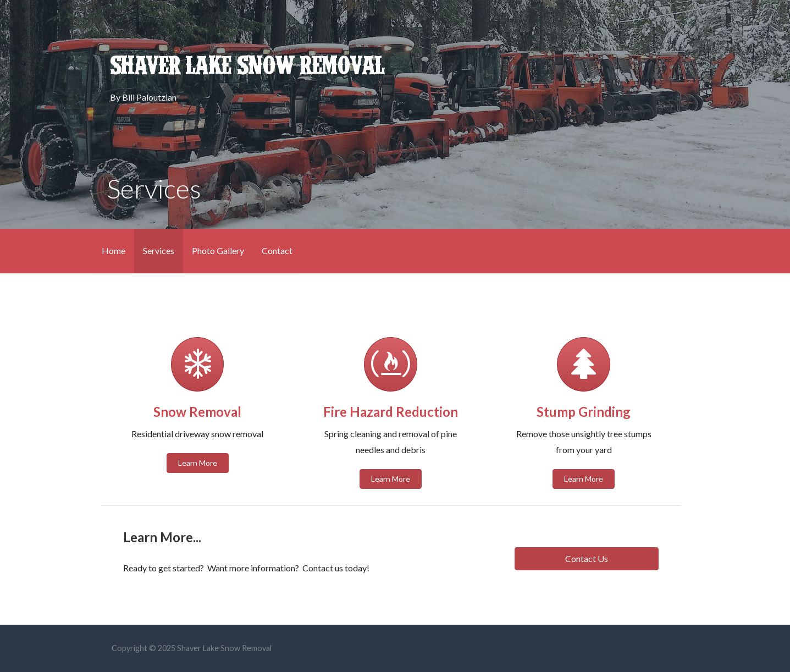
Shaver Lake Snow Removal (247, 66)
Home (114, 250)
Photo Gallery (218, 250)
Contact (277, 250)
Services (159, 250)
